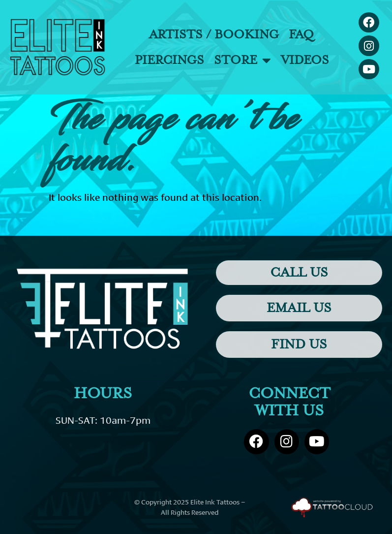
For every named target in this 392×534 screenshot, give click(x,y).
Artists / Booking (214, 34)
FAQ (301, 34)
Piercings (169, 60)
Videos (305, 60)
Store (242, 61)
